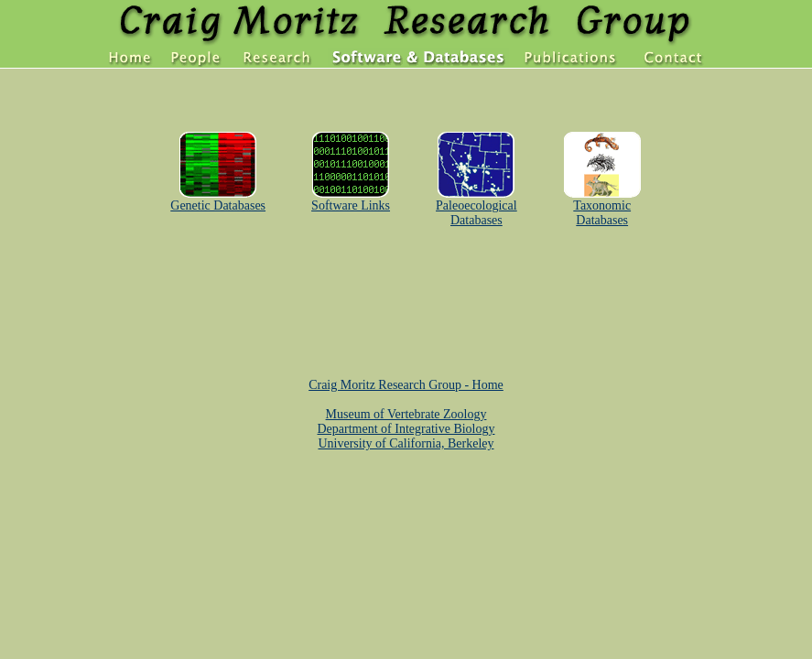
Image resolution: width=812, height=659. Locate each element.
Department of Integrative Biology (406, 429)
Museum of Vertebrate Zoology (406, 414)
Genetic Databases (218, 200)
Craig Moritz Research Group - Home (406, 385)
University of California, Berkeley (406, 443)
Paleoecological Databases (476, 207)
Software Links (351, 200)
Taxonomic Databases (602, 207)
